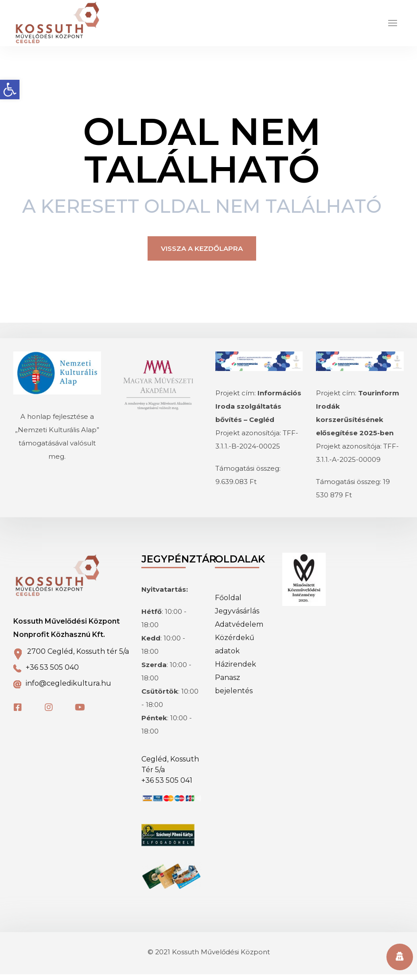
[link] (10, 90)
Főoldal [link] (228, 603)
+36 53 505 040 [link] (52, 673)
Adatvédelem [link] (239, 630)
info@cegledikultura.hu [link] (68, 689)
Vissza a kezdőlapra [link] (202, 254)
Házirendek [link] (236, 670)
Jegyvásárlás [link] (237, 617)
